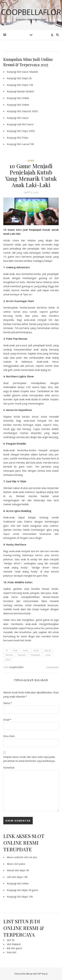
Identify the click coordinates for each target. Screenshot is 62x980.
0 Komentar (52, 667)
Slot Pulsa (23, 138)
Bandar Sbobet (26, 91)
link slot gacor (15, 948)
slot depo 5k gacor (28, 890)
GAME (31, 161)
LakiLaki (48, 650)
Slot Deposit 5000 (27, 111)
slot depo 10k (20, 877)
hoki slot (11, 952)
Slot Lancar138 (25, 144)
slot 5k (11, 940)
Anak (15, 650)
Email (7, 720)
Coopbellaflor (31, 12)
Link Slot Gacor (25, 124)
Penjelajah (35, 655)
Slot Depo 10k (25, 85)
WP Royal (43, 974)
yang (8, 659)
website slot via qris (26, 857)
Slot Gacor (23, 118)
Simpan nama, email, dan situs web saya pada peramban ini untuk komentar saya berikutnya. (29, 759)
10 (7, 650)
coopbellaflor (17, 667)
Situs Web (9, 736)
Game (25, 650)
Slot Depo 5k (24, 78)
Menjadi (22, 655)
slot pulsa (20, 864)
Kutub (36, 650)
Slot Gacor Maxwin (28, 72)
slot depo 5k (22, 870)
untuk (48, 655)
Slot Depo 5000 (26, 131)
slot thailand (14, 944)
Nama (8, 703)
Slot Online (23, 98)
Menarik (9, 655)
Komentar (9, 767)
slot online (23, 883)
